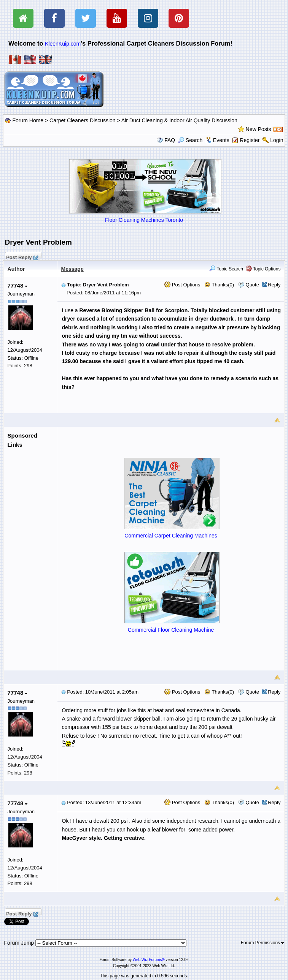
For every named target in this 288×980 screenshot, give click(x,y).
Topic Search (226, 269)
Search (190, 140)
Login (277, 140)
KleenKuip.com (63, 44)
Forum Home (28, 120)
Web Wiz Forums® (149, 960)
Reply (274, 285)
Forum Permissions (263, 943)
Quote (252, 285)
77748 (18, 285)
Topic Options (263, 269)
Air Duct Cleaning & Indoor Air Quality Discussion (179, 120)
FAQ (170, 140)
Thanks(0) (219, 285)
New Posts (259, 129)
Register (250, 140)
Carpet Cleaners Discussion (83, 120)
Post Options (182, 285)
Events (217, 140)
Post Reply (22, 256)
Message (72, 269)
